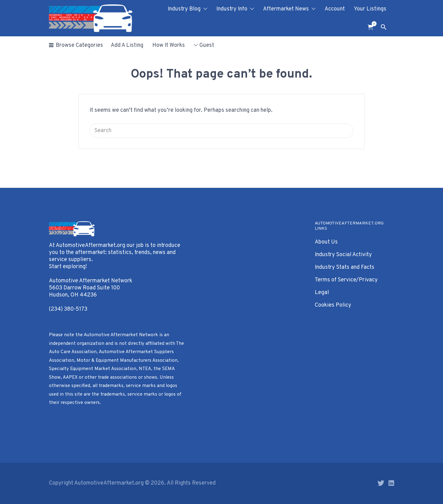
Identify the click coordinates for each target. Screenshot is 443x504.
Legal (322, 293)
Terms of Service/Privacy (346, 280)
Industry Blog (184, 9)
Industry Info (232, 9)
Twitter (381, 483)
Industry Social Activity (343, 255)
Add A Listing (127, 45)
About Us (326, 242)
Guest (207, 45)
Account (335, 9)
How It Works (169, 45)
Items (372, 24)
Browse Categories (79, 45)
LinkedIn (391, 483)
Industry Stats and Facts (345, 267)
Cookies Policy (333, 305)
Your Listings (370, 9)
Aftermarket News (286, 9)
